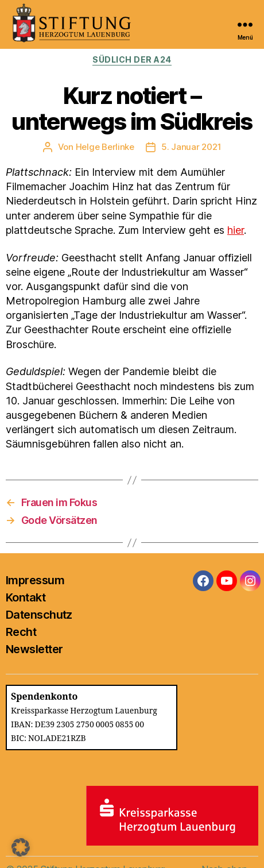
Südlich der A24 (132, 59)
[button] (21, 847)
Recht (21, 632)
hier (236, 230)
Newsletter (34, 649)
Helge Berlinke (105, 147)
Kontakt (26, 597)
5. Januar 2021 (191, 147)
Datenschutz (39, 615)
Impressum (35, 580)
